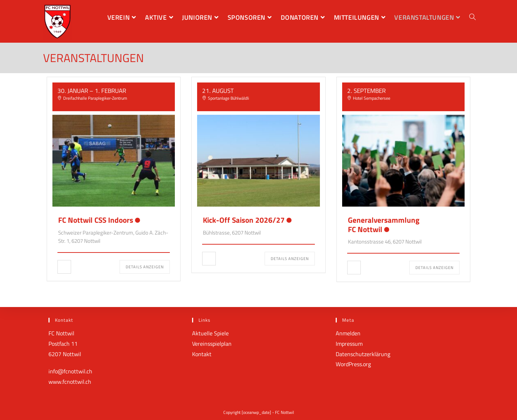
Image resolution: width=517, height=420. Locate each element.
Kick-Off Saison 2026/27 (244, 220)
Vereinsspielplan (212, 344)
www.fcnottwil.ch (70, 382)
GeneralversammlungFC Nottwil (384, 224)
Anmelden (348, 333)
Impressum (349, 344)
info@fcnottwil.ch (70, 371)
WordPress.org (353, 364)
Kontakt (202, 354)
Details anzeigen (145, 267)
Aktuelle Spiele (210, 333)
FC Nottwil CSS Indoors (96, 220)
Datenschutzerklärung (363, 354)
